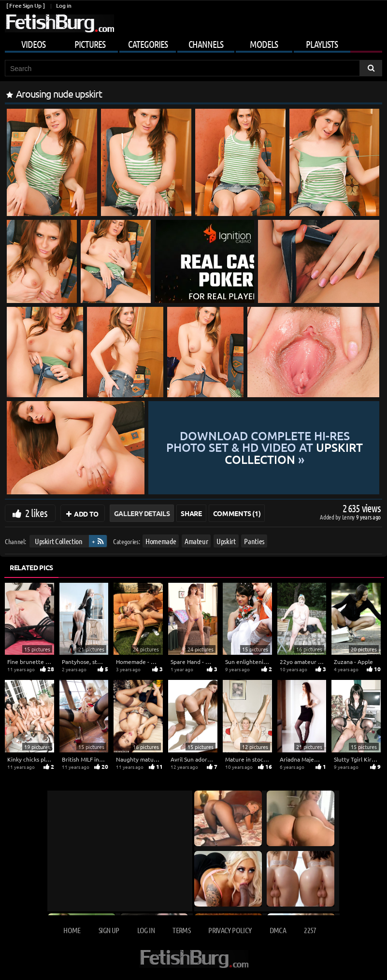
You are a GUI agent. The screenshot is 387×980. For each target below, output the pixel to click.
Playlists (322, 44)
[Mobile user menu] (193, 43)
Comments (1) (237, 513)
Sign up (109, 930)
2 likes (36, 513)
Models (264, 44)
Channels (206, 44)
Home (72, 930)
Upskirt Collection (59, 541)
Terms (181, 930)
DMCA (278, 930)
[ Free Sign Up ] (25, 6)
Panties (254, 541)
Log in (64, 6)
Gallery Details (142, 513)
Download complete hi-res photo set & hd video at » (264, 447)
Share (191, 513)
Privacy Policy (230, 930)
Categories (148, 44)
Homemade (161, 541)
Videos (33, 44)
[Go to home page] (59, 23)
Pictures (90, 44)
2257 (310, 930)
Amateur (196, 541)
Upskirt (226, 541)
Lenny (349, 517)
